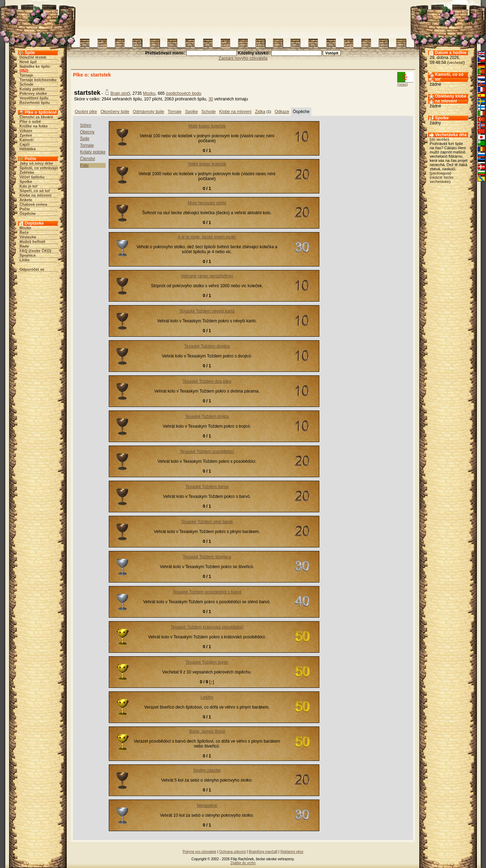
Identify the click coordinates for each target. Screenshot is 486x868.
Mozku (149, 93)
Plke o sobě (30, 121)
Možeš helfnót (32, 242)
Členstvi (88, 159)
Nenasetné (207, 805)
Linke (25, 260)
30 (211, 99)
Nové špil (28, 62)
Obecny (87, 132)
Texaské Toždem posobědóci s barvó (207, 592)
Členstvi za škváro (36, 117)
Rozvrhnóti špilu (35, 103)
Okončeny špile (115, 112)
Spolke (26, 182)
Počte (25, 209)
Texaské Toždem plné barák (207, 522)
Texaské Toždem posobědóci (207, 452)
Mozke (26, 228)
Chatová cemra (34, 204)
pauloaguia (440, 173)
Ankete (26, 200)
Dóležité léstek (33, 57)
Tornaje (26, 75)
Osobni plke (86, 112)
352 (24, 71)
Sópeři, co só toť (35, 191)
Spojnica (28, 255)
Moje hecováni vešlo (207, 203)
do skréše (439, 139)
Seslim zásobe (207, 770)
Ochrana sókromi (233, 852)
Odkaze (282, 112)
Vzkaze (26, 131)
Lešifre (207, 697)
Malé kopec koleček (207, 126)
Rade (24, 246)
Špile (85, 139)
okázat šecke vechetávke (442, 179)
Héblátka (28, 149)
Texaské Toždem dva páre (207, 381)
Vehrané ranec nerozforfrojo (207, 276)
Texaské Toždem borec (207, 662)
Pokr (84, 165)
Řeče (24, 232)
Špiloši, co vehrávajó (39, 168)
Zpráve (26, 135)
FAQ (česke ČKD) (35, 251)
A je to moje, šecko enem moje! (207, 237)
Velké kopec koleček (207, 164)
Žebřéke (27, 172)
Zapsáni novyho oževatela (243, 58)
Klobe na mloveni (36, 195)
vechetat (456, 63)
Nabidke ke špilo (35, 66)
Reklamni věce (292, 852)
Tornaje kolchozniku (38, 80)
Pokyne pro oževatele (199, 852)
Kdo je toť (29, 186)
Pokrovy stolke (33, 93)
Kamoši (27, 140)
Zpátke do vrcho (243, 863)
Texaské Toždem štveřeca (207, 557)
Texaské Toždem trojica (207, 416)
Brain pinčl (120, 93)
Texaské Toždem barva (207, 487)
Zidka (260, 112)
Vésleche (28, 237)
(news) (402, 84)
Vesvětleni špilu (34, 98)
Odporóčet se (32, 269)
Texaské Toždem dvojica (207, 346)
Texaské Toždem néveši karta (207, 311)
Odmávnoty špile (148, 112)
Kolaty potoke (32, 89)
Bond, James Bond (207, 731)
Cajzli (25, 144)
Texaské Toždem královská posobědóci (207, 627)
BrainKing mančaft (263, 852)
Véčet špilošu (32, 177)
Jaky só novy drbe (36, 163)
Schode (27, 84)
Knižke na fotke (34, 126)
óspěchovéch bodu (184, 93)
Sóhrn (86, 125)
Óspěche (28, 213)
